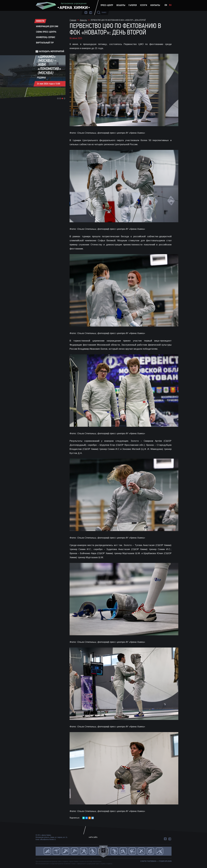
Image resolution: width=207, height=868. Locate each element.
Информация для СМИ (47, 26)
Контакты (155, 5)
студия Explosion (165, 861)
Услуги (144, 5)
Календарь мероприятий (51, 51)
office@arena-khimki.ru (48, 839)
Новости (40, 21)
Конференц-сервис (46, 37)
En (166, 5)
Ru (170, 5)
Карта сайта (93, 837)
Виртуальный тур (45, 43)
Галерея (133, 5)
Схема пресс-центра (46, 32)
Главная (73, 20)
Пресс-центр (107, 5)
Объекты (121, 5)
